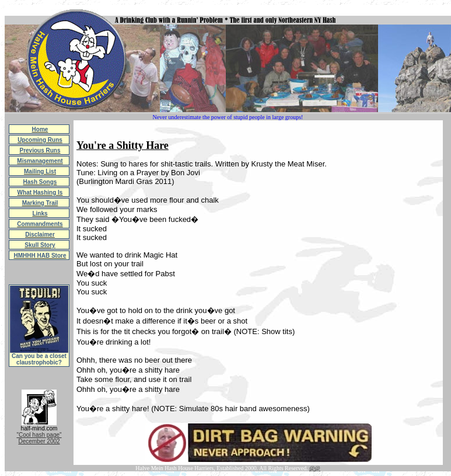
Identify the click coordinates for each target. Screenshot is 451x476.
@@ (314, 468)
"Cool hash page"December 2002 (39, 438)
